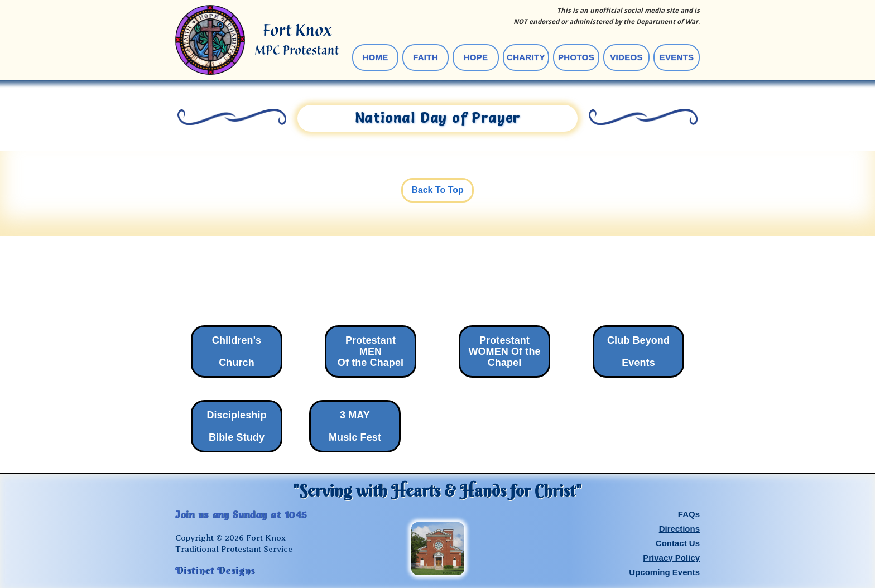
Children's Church (237, 351)
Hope (476, 57)
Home (375, 57)
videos (626, 57)
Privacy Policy (671, 558)
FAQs (689, 514)
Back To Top (437, 190)
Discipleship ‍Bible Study (236, 426)
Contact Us (678, 543)
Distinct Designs (215, 571)
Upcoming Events (664, 572)
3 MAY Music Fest (355, 426)
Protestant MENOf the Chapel (371, 351)
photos (576, 57)
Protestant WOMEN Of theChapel (504, 351)
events (677, 57)
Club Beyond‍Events (638, 351)
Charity (526, 57)
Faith (426, 57)
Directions (679, 529)
